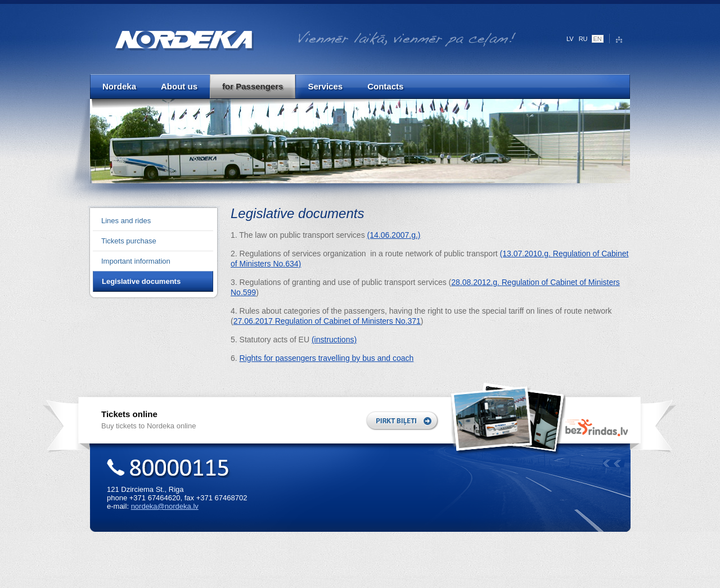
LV (570, 39)
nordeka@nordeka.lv (165, 506)
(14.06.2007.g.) (394, 235)
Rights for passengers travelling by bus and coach (327, 358)
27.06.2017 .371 (327, 321)
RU (583, 39)
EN (598, 39)
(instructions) (334, 340)
